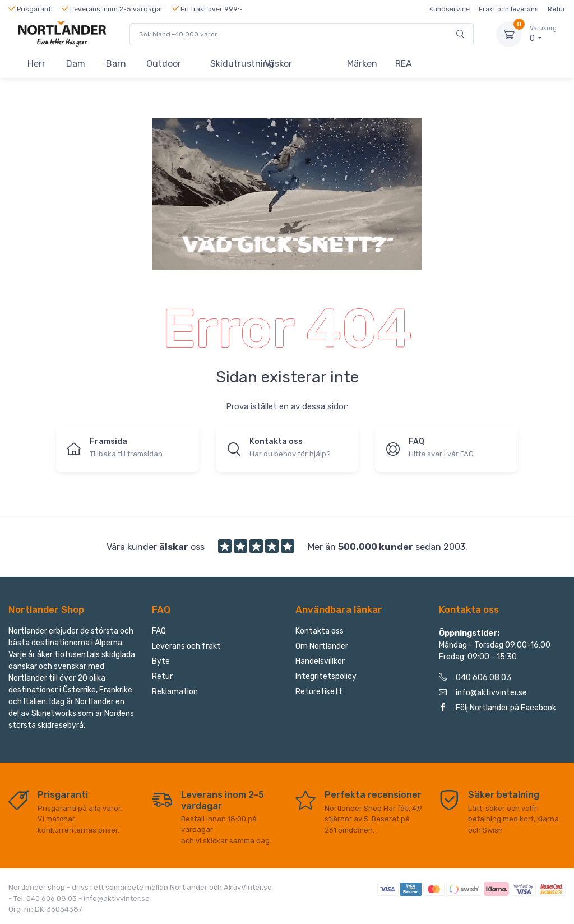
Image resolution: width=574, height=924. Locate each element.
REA (404, 64)
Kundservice (450, 9)
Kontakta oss (320, 631)
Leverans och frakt (186, 646)
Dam (76, 64)
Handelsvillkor (320, 661)
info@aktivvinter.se (483, 693)
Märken (362, 64)
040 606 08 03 (475, 678)
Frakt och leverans (509, 9)
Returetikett (319, 692)
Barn (116, 64)
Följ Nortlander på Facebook (497, 708)
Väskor (278, 64)
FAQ (159, 631)
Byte (161, 661)
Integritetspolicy (326, 676)
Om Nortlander (322, 646)
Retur (557, 9)
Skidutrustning (232, 64)
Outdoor (164, 64)
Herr (36, 64)
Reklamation (175, 692)
